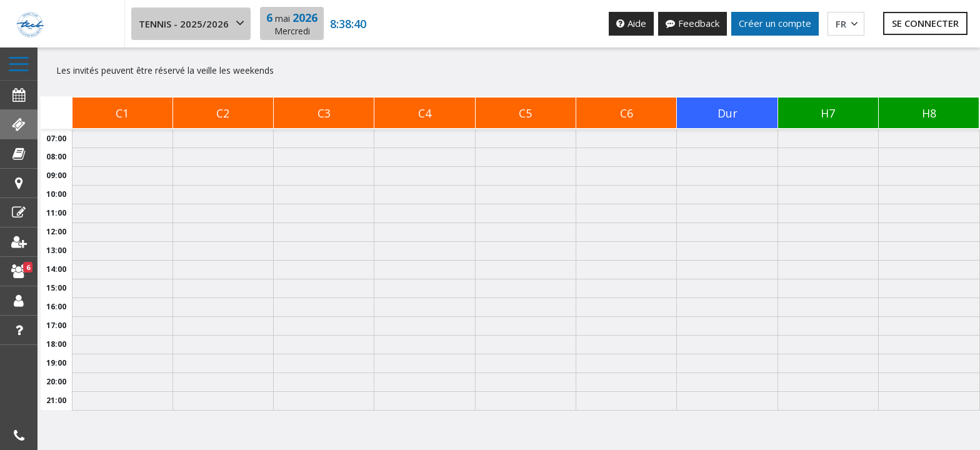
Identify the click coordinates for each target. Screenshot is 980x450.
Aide (631, 23)
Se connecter (925, 23)
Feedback (692, 23)
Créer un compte (775, 23)
